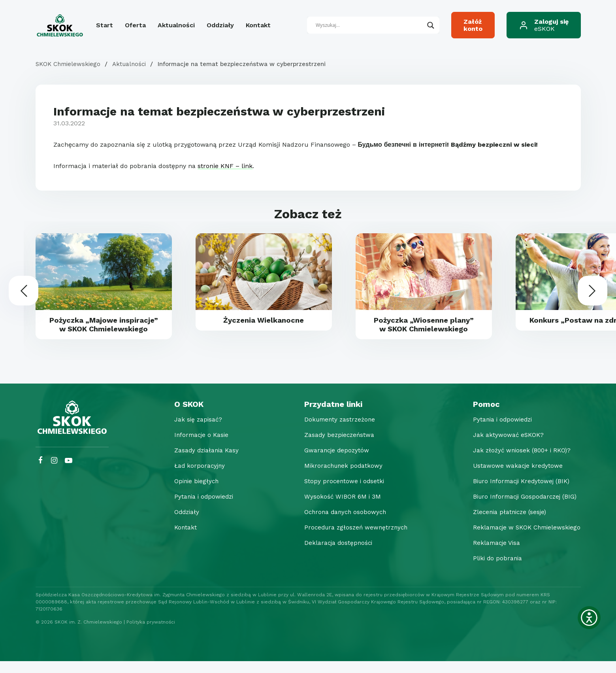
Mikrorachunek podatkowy (339, 477)
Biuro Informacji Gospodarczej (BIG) (523, 508)
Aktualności (176, 25)
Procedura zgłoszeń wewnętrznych (353, 539)
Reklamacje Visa (493, 555)
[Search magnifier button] (431, 25)
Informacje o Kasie (198, 447)
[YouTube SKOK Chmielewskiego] (69, 472)
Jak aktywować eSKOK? (504, 447)
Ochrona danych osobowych (341, 524)
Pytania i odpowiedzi (201, 508)
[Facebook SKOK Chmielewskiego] (41, 472)
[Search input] (369, 25)
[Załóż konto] (473, 25)
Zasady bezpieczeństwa (335, 447)
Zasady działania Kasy (203, 462)
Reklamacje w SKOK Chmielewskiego (525, 539)
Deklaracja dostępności (334, 555)
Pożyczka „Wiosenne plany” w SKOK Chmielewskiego (424, 325)
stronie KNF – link (225, 166)
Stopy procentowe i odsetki (340, 493)
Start (105, 25)
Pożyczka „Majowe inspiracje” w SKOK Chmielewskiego (104, 330)
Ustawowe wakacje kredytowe (514, 477)
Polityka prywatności (151, 634)
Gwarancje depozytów (332, 462)
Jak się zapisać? (195, 431)
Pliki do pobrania (494, 570)
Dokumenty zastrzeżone (336, 431)
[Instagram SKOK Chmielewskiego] (54, 472)
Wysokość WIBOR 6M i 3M (337, 508)
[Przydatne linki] (353, 416)
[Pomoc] (525, 416)
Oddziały (220, 25)
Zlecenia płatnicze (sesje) (507, 524)
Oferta (135, 25)
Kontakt (258, 25)
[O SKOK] (203, 416)
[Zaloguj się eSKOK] (544, 25)
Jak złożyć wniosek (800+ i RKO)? (519, 462)
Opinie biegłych (193, 493)
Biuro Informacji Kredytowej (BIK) (519, 493)
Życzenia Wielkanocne (264, 321)
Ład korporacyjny (196, 477)
